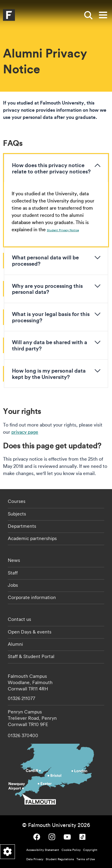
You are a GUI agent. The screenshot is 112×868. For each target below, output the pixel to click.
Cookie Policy (71, 850)
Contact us (19, 619)
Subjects (17, 514)
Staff (13, 573)
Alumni (15, 644)
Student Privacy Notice (63, 230)
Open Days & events (30, 632)
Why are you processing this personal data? (47, 289)
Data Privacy (35, 859)
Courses (17, 501)
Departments (22, 526)
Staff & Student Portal (31, 656)
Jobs (13, 585)
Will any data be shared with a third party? (50, 345)
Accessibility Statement (43, 850)
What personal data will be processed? (45, 260)
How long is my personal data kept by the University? (49, 374)
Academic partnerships (32, 538)
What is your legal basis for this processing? (51, 317)
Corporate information (32, 597)
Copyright (90, 850)
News (14, 560)
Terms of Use (86, 859)
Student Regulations (60, 859)
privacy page (25, 432)
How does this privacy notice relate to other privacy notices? (51, 168)
